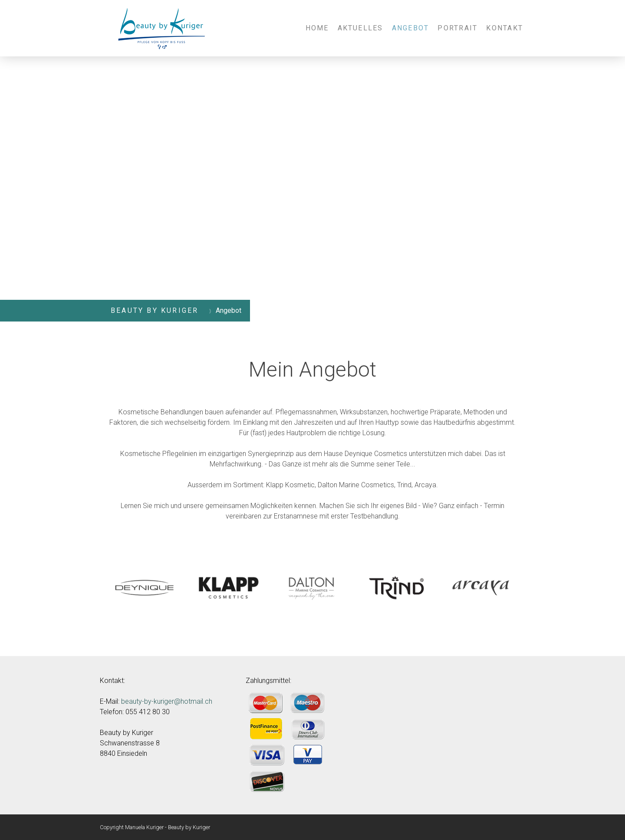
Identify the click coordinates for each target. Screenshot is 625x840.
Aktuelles (360, 28)
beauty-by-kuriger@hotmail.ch (167, 701)
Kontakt (505, 28)
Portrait (457, 28)
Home (317, 28)
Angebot (411, 28)
